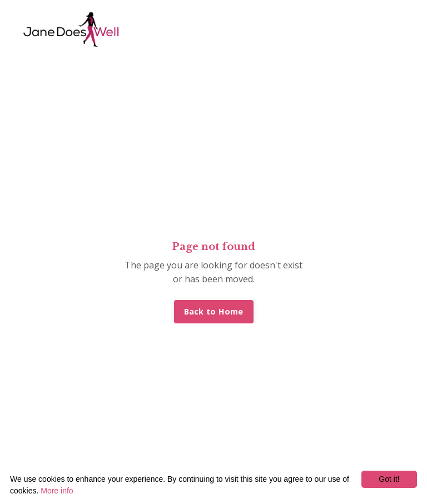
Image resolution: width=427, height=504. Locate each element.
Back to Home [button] (214, 311)
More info (57, 491)
